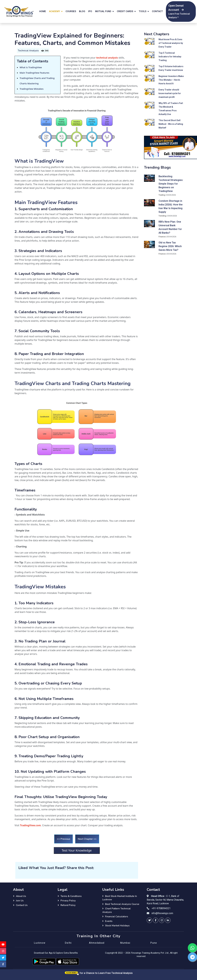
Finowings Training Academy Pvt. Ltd (150, 953)
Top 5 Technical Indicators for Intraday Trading (170, 57)
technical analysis (107, 58)
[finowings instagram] (162, 920)
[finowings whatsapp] (192, 948)
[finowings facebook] (156, 920)
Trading (162, 195)
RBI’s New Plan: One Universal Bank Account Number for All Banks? (170, 227)
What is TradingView (31, 67)
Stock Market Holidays (117, 926)
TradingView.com (30, 825)
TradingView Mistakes (32, 89)
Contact (157, 11)
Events (109, 921)
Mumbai (125, 943)
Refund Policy (68, 905)
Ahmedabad (97, 943)
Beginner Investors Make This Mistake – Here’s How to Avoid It (171, 80)
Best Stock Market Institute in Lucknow (120, 898)
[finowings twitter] (149, 920)
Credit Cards (125, 11)
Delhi (68, 943)
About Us (21, 896)
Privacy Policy (68, 901)
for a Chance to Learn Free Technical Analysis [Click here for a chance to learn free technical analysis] (99, 973)
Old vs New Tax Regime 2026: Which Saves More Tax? (170, 246)
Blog (82, 11)
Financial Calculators (117, 917)
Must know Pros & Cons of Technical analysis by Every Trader (171, 43)
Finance (162, 237)
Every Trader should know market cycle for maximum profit (170, 93)
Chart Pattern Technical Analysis (116, 910)
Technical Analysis (28, 51)
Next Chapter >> (87, 839)
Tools (143, 11)
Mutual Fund (103, 11)
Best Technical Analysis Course (122, 904)
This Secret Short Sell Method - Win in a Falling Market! (171, 124)
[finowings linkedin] (168, 920)
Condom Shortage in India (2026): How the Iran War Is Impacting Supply (171, 206)
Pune (154, 943)
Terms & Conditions (71, 896)
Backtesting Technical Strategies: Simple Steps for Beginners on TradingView (171, 184)
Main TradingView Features (34, 73)
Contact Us (22, 905)
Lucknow (40, 943)
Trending (162, 216)
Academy (54, 11)
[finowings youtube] (3, 944)
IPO (90, 11)
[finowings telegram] (192, 957)
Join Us (20, 901)
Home (43, 11)
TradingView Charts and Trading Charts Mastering (73, 383)
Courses (71, 11)
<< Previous (63, 839)
